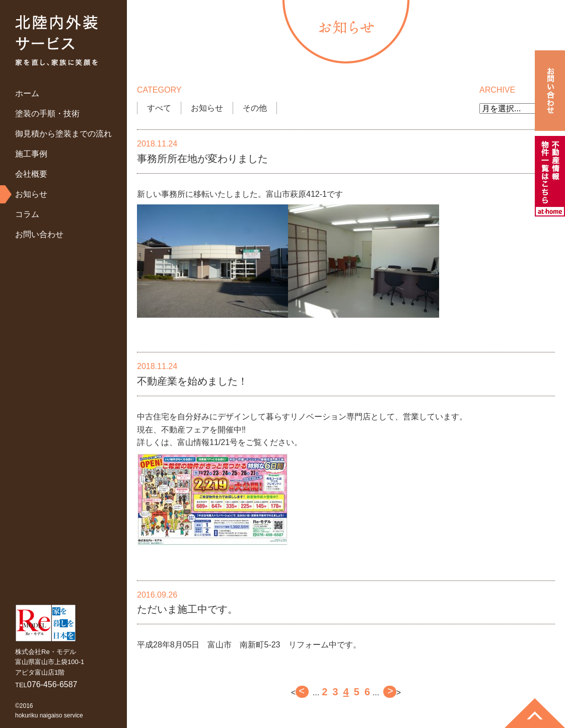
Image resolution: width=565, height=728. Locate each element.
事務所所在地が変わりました (202, 159)
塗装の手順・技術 (47, 114)
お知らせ (31, 194)
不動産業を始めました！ (192, 381)
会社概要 (31, 174)
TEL (46, 685)
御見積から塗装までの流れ (63, 134)
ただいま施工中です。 (187, 609)
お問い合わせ (39, 234)
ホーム (27, 93)
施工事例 (31, 154)
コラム (27, 214)
